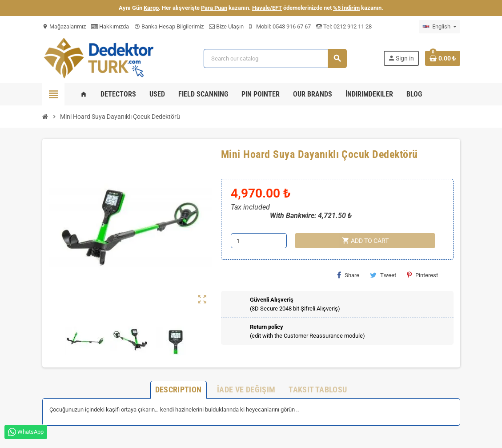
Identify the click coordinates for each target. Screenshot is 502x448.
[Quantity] (259, 241)
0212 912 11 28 (352, 26)
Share (348, 275)
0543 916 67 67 (292, 26)
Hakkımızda (110, 26)
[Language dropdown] (440, 27)
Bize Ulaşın (226, 26)
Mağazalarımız (64, 26)
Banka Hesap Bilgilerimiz (169, 26)
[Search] (275, 59)
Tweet (383, 275)
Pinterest (422, 275)
